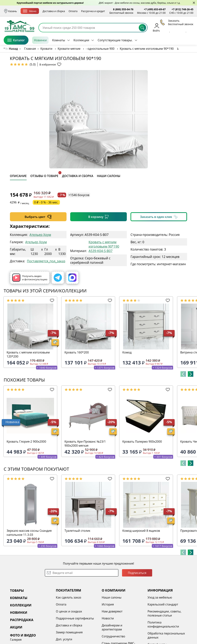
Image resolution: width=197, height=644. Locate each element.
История (108, 604)
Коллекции (81, 40)
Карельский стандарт (163, 604)
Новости (108, 618)
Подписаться (137, 573)
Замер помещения (69, 632)
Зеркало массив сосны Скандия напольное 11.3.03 (29, 533)
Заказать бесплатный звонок (177, 40)
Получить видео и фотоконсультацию (30, 278)
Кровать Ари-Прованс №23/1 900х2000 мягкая (85, 444)
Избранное (171, 27)
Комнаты (59, 40)
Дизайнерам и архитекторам (112, 627)
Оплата (73, 11)
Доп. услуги (64, 639)
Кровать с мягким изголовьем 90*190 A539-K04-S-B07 (104, 246)
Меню (30, 11)
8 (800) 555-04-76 (123, 9)
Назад (13, 49)
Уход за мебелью (160, 597)
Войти (157, 27)
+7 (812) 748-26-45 (182, 9)
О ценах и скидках (69, 611)
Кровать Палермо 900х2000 (142, 442)
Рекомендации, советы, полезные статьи (164, 613)
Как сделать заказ (69, 597)
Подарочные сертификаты (75, 618)
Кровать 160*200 (77, 352)
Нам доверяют (112, 611)
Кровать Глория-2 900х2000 (26, 442)
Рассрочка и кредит (93, 11)
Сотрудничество (113, 636)
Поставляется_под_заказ (46, 261)
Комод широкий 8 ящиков (141, 531)
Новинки (40, 40)
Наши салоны (112, 597)
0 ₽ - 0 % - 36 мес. (46, 202)
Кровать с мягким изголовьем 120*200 (28, 354)
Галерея (16, 640)
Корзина (188, 27)
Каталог (16, 40)
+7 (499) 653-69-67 (155, 9)
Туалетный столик (77, 531)
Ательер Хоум (40, 235)
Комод (127, 352)
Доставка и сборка (54, 11)
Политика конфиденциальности (163, 624)
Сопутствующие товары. (115, 40)
